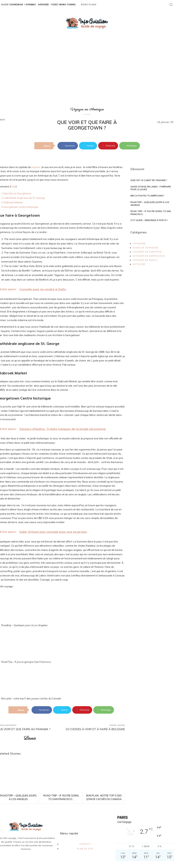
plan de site (85, 849)
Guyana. (36, 167)
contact (85, 844)
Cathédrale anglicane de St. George (23, 198)
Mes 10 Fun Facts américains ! (147, 196)
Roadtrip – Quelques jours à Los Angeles (24, 625)
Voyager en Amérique (87, 110)
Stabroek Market (12, 202)
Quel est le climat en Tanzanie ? (149, 180)
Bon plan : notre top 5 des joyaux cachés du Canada (31, 698)
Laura (30, 738)
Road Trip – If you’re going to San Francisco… (27, 662)
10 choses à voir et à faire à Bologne (95, 729)
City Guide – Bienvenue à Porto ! (149, 220)
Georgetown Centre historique (20, 207)
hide (13, 186)
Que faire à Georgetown (16, 193)
